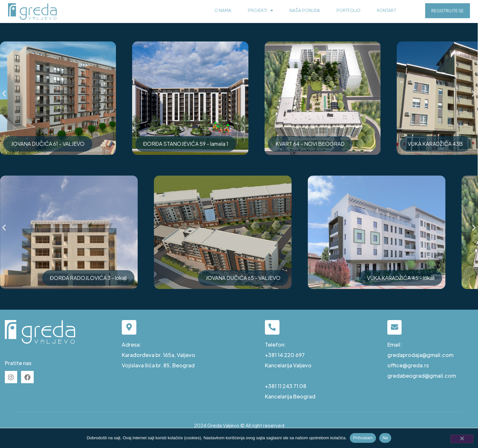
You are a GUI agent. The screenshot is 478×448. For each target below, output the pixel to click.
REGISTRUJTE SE (448, 11)
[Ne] (462, 439)
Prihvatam (363, 438)
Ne (385, 438)
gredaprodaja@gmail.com (420, 355)
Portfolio (348, 11)
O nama (223, 11)
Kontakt (387, 11)
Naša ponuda (305, 11)
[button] (4, 93)
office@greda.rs (408, 365)
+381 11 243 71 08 (286, 386)
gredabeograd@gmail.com (422, 376)
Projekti (260, 11)
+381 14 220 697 (285, 355)
